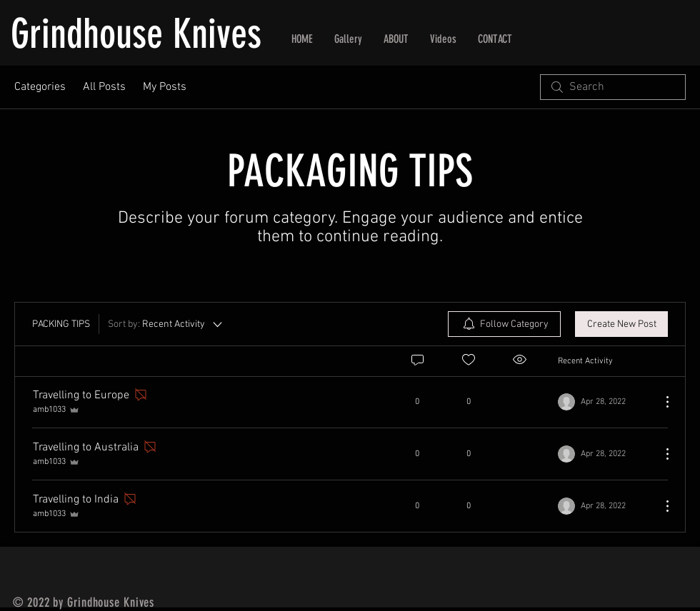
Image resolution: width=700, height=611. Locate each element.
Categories (40, 87)
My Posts (165, 87)
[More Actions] (660, 402)
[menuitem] (504, 324)
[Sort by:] (166, 324)
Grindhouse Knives (136, 34)
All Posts (104, 87)
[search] (613, 87)
